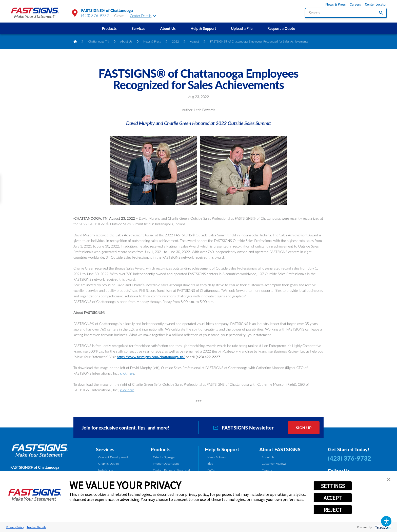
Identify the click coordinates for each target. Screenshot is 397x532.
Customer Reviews (274, 464)
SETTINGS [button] (333, 486)
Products (109, 28)
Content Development (113, 457)
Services (138, 28)
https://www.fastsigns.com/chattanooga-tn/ (151, 357)
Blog (210, 464)
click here (127, 373)
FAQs (211, 470)
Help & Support (203, 28)
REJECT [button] (333, 510)
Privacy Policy (15, 527)
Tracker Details (36, 527)
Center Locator (376, 4)
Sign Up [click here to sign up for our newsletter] (304, 428)
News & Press (335, 4)
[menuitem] (109, 28)
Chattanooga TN (99, 41)
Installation (105, 470)
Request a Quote (281, 28)
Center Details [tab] (143, 16)
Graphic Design (108, 464)
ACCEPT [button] (333, 498)
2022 (175, 41)
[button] (386, 521)
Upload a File (242, 28)
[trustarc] (382, 527)
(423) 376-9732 (95, 15)
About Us (168, 28)
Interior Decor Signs (166, 464)
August (194, 41)
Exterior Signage (164, 457)
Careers (355, 4)
